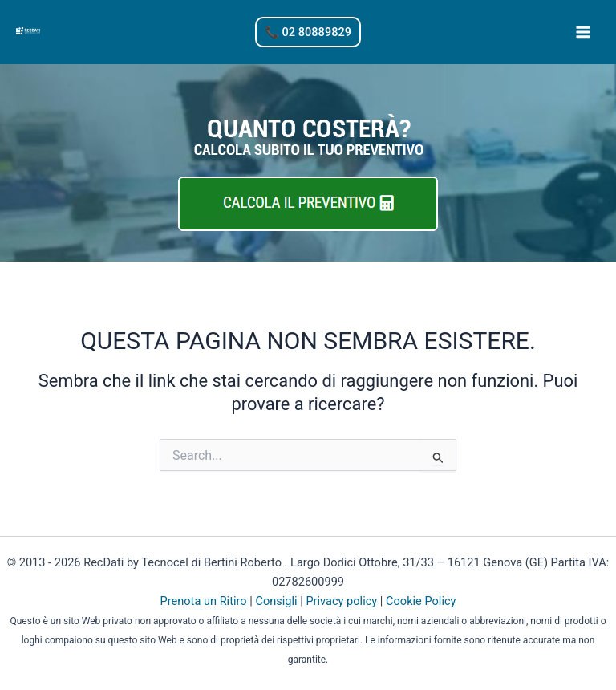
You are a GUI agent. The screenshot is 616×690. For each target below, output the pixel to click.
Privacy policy (341, 599)
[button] (308, 32)
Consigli (276, 599)
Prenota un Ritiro (204, 599)
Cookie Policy (421, 599)
